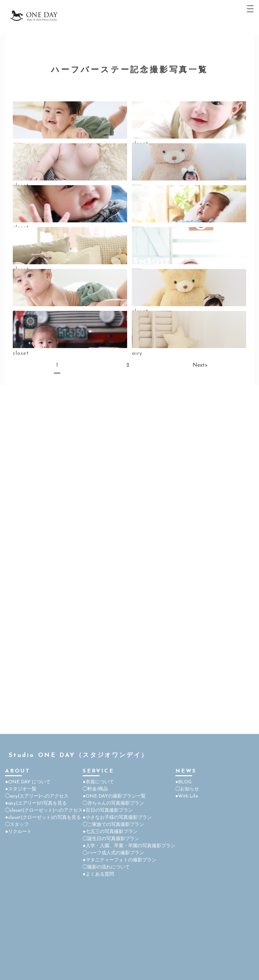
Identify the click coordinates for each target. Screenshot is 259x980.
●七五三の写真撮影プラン (110, 832)
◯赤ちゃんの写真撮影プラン (113, 803)
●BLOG (183, 782)
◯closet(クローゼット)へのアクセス (44, 811)
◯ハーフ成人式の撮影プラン (113, 853)
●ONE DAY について (28, 782)
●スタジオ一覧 (21, 789)
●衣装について (98, 782)
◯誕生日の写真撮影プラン (111, 839)
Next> (197, 365)
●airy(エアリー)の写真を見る (36, 803)
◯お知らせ (187, 789)
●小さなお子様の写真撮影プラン (117, 818)
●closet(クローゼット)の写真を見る (43, 818)
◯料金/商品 (95, 789)
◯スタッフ (17, 825)
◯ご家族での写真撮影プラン (113, 825)
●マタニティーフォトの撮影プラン (119, 860)
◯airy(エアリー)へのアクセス (37, 796)
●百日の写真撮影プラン (108, 811)
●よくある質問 (98, 874)
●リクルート (18, 832)
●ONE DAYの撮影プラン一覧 (114, 796)
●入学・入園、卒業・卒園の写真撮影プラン (129, 846)
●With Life (187, 796)
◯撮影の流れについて (106, 867)
